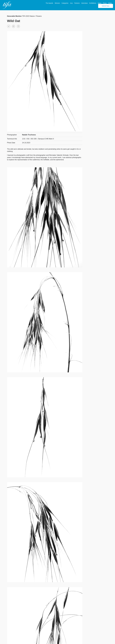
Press (105, 3)
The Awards (49, 3)
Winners (57, 3)
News (100, 3)
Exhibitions (93, 3)
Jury (71, 3)
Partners (77, 3)
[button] (9, 26)
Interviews (85, 3)
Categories (65, 3)
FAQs (110, 3)
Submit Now (106, 6)
